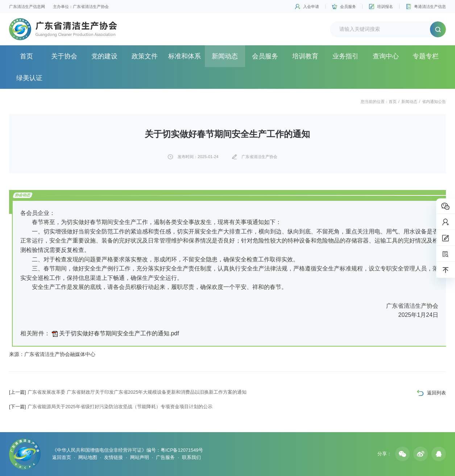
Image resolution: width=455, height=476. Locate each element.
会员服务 (348, 7)
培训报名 (385, 7)
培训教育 (305, 56)
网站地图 (88, 457)
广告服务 (165, 457)
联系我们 (191, 457)
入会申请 (311, 7)
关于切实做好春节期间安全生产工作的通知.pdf (119, 333)
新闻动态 (225, 56)
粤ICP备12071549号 (182, 450)
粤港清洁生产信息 (430, 7)
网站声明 (140, 457)
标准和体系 (185, 56)
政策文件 (145, 56)
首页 (26, 56)
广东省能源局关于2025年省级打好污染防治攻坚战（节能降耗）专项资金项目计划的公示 (111, 407)
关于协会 (64, 56)
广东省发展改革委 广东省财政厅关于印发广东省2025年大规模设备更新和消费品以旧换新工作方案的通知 (128, 392)
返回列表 (437, 393)
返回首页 (62, 457)
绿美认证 (29, 78)
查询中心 (386, 56)
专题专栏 (426, 56)
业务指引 (346, 56)
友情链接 (113, 457)
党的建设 (104, 56)
